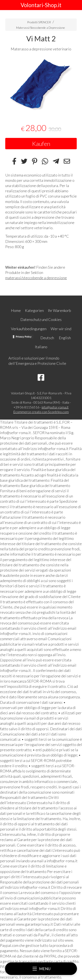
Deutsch (47, 338)
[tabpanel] (41, 85)
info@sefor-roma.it (55, 407)
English (65, 338)
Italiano (41, 347)
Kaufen (41, 144)
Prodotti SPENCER (39, 22)
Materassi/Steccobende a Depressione (41, 28)
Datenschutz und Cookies (41, 319)
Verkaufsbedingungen (29, 329)
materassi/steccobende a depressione (36, 278)
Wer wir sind (61, 329)
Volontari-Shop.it (41, 5)
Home (16, 310)
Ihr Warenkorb (60, 310)
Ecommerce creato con (41, 412)
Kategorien (34, 310)
